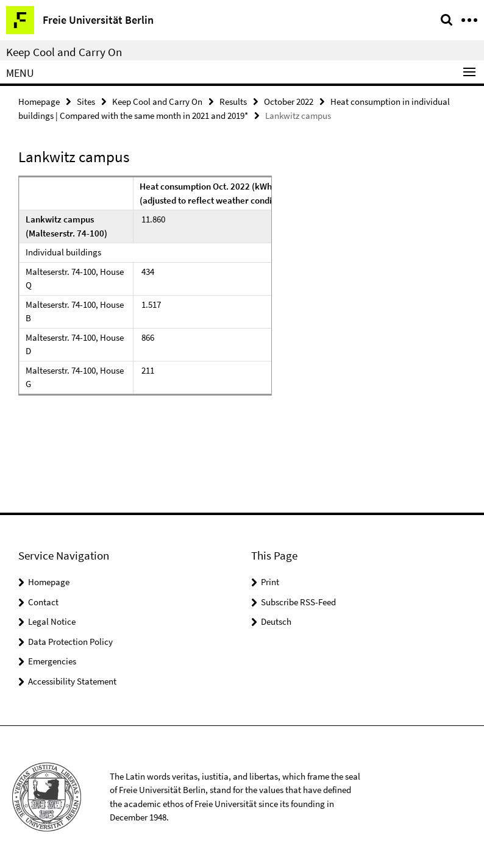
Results (233, 101)
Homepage (39, 101)
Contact (43, 602)
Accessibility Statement (72, 681)
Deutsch (276, 621)
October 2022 (289, 101)
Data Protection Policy (70, 642)
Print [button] (270, 582)
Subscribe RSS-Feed (298, 602)
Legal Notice (52, 621)
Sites (86, 101)
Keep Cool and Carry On (64, 52)
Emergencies (52, 661)
